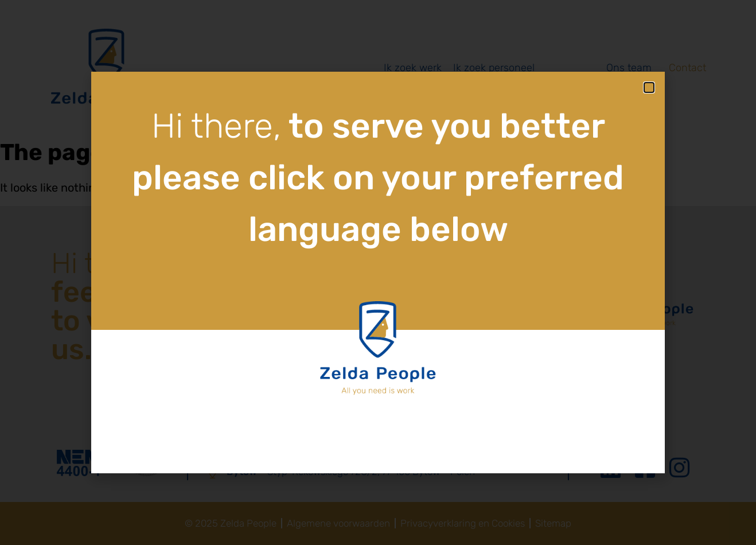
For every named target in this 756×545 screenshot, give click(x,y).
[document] (378, 272)
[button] (649, 87)
